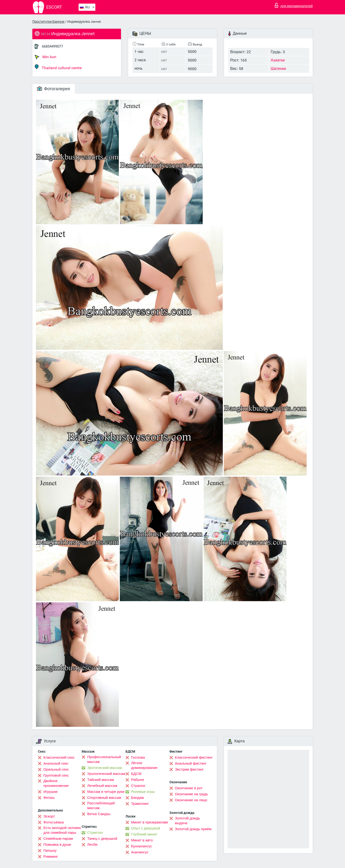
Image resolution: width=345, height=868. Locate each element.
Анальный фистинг (191, 763)
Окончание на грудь (191, 794)
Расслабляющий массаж (101, 806)
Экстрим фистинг (189, 769)
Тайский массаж (101, 780)
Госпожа (138, 757)
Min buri (46, 57)
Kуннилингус (141, 846)
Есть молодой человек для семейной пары (62, 830)
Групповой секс (56, 775)
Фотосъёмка (54, 822)
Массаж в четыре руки (106, 792)
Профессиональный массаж (104, 759)
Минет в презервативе (150, 822)
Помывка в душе (57, 845)
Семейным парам (58, 839)
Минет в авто (142, 840)
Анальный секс (56, 763)
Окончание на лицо (191, 800)
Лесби (92, 845)
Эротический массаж (105, 768)
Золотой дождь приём (193, 829)
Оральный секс (56, 769)
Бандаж (138, 798)
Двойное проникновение (56, 783)
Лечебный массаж (102, 786)
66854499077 (52, 46)
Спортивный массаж (104, 798)
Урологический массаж (106, 774)
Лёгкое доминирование (144, 765)
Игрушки (50, 792)
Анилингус (140, 852)
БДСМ (136, 774)
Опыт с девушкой (146, 828)
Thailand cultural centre (58, 67)
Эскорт (49, 816)
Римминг (51, 857)
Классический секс (59, 757)
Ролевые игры (143, 792)
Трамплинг (140, 804)
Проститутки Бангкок (48, 22)
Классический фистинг (194, 757)
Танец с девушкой (102, 839)
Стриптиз (95, 833)
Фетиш (49, 798)
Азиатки (278, 60)
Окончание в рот (189, 788)
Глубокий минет (144, 834)
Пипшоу (50, 851)
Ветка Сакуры (99, 814)
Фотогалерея (54, 89)
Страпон (138, 786)
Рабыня (138, 780)
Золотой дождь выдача (187, 821)
